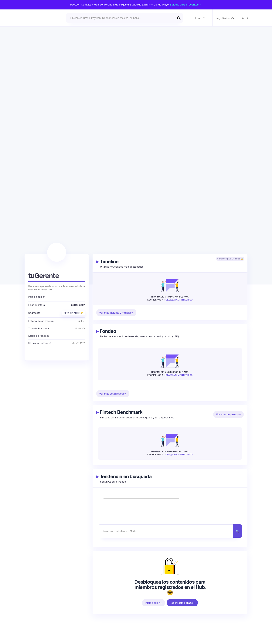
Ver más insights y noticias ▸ (116, 313)
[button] (200, 18)
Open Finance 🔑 (73, 313)
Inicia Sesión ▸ (153, 603)
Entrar (245, 18)
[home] (35, 18)
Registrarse (223, 18)
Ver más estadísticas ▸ (113, 394)
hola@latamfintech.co (178, 300)
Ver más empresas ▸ (228, 414)
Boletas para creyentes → (186, 5)
